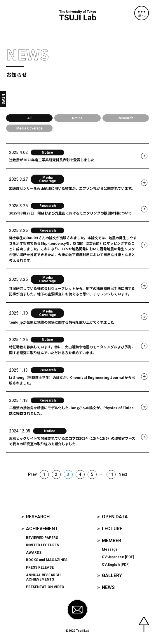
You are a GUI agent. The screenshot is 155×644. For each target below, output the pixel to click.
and (47, 560)
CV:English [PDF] (116, 565)
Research (126, 118)
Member (112, 541)
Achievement (42, 529)
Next (123, 474)
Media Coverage (29, 128)
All (29, 118)
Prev (32, 474)
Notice (77, 118)
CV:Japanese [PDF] (118, 557)
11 (111, 474)
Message (110, 549)
